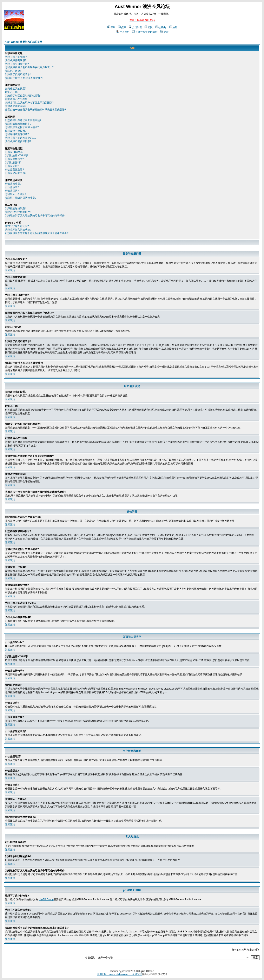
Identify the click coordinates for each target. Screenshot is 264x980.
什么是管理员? (13, 184)
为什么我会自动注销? (17, 64)
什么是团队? (12, 191)
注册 (173, 27)
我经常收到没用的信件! (18, 212)
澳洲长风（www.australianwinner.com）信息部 (119, 974)
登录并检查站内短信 (145, 32)
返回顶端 (10, 270)
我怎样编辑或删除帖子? (18, 124)
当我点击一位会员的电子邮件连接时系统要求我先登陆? (36, 110)
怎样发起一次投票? (16, 131)
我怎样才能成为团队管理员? (21, 198)
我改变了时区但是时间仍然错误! (23, 96)
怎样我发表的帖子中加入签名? (22, 127)
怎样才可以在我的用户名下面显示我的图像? (29, 103)
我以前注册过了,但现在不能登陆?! (24, 78)
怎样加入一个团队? (16, 194)
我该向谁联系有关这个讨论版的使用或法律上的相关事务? (37, 233)
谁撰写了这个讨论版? (17, 226)
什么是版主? (12, 187)
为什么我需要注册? (16, 60)
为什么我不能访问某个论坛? (21, 138)
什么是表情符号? (15, 159)
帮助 (111, 27)
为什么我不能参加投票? (18, 141)
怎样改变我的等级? (16, 106)
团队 (149, 27)
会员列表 (135, 27)
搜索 (122, 27)
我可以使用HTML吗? (17, 156)
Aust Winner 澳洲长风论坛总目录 (24, 42)
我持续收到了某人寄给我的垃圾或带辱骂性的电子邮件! (35, 215)
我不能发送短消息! (15, 208)
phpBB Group (46, 899)
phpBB (125, 971)
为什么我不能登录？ (16, 57)
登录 (164, 32)
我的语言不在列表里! (17, 99)
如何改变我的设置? (16, 89)
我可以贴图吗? (13, 163)
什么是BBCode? (14, 152)
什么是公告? (12, 166)
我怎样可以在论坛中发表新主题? (23, 120)
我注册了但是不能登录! (18, 74)
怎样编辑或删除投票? (17, 134)
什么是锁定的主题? (16, 173)
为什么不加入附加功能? (18, 230)
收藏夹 (161, 27)
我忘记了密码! (13, 71)
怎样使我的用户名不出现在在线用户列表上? (29, 67)
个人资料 (123, 32)
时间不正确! (12, 92)
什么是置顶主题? (15, 170)
